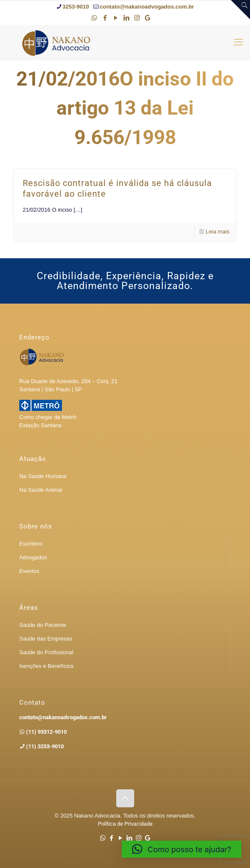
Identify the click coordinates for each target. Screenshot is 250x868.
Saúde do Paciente (43, 625)
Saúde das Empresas (46, 639)
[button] (182, 849)
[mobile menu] (238, 42)
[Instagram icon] (137, 18)
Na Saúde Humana (43, 476)
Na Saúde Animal (41, 490)
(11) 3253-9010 (44, 746)
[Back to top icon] (125, 798)
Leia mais (218, 232)
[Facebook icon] (105, 18)
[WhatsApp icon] (94, 18)
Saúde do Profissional (46, 652)
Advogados (33, 557)
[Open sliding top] (240, 10)
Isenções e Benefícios (46, 666)
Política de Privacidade (125, 824)
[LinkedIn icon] (126, 18)
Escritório (31, 544)
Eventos (29, 571)
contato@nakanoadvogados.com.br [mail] (147, 7)
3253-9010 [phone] (76, 7)
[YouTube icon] (116, 18)
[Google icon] (148, 18)
